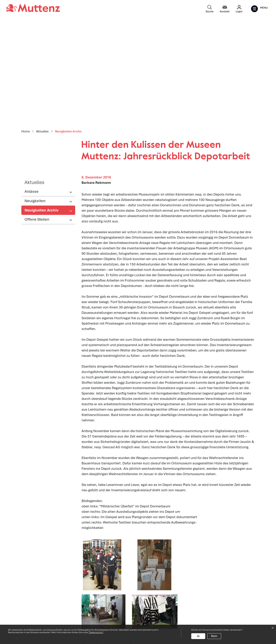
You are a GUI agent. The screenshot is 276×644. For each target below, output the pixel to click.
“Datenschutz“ (96, 632)
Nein (214, 636)
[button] (87, 541)
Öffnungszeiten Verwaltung (102, 595)
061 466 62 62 (44, 611)
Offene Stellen (37, 115)
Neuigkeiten (35, 97)
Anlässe (32, 87)
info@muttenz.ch (34, 617)
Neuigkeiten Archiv (41, 107)
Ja (198, 636)
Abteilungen (90, 604)
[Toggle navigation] (259, 9)
